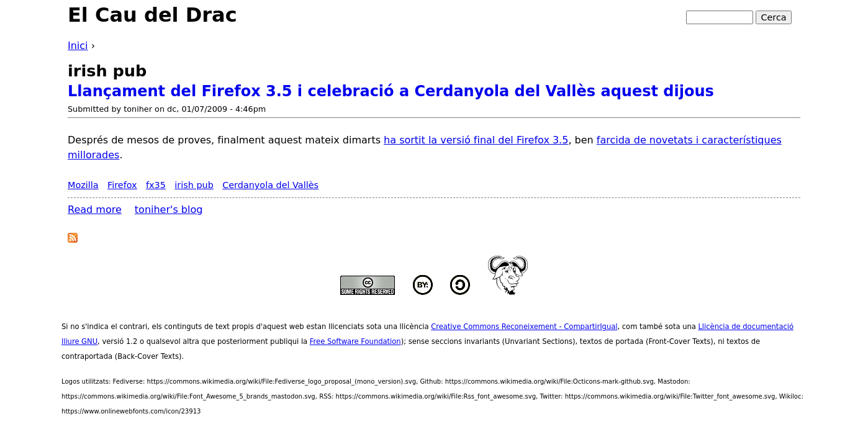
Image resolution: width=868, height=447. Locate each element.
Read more (95, 210)
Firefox (122, 185)
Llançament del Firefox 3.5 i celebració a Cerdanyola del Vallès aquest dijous (391, 91)
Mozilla (83, 185)
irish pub (194, 185)
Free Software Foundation (355, 341)
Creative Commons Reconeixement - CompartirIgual (524, 327)
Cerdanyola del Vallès (270, 185)
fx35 (156, 185)
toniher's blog (169, 210)
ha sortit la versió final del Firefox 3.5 (476, 140)
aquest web (283, 327)
